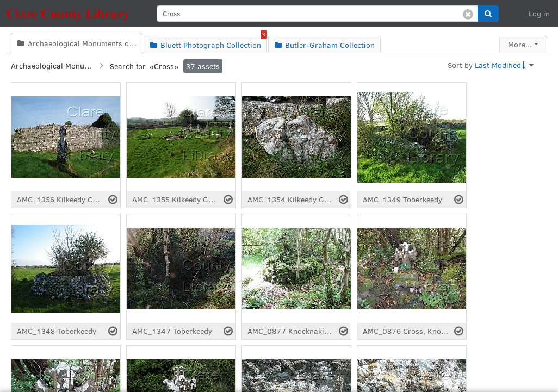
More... (520, 44)
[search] (317, 14)
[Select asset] (113, 200)
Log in (539, 13)
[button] (488, 14)
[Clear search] (468, 14)
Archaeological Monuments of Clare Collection (52, 66)
